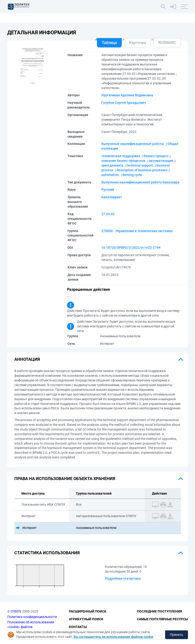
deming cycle (132, 175)
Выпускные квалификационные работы (133, 144)
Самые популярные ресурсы (162, 619)
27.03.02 (108, 214)
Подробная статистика (123, 578)
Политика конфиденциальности (32, 617)
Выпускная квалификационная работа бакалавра (140, 182)
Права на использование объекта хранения (65, 479)
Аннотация (27, 359)
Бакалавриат (112, 197)
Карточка (138, 43)
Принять (177, 635)
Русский (108, 190)
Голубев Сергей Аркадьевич (124, 103)
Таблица (109, 43)
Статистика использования (47, 553)
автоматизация (161, 161)
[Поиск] (163, 7)
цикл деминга (112, 165)
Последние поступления (159, 611)
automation (110, 175)
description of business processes (142, 170)
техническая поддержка (121, 156)
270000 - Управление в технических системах (137, 231)
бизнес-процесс (156, 156)
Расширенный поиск (88, 611)
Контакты (78, 627)
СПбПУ (16, 611)
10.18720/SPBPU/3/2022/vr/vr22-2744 (131, 248)
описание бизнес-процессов (123, 161)
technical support (140, 165)
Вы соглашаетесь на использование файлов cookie (113, 637)
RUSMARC (167, 43)
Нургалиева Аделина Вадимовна (127, 95)
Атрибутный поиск (86, 619)
